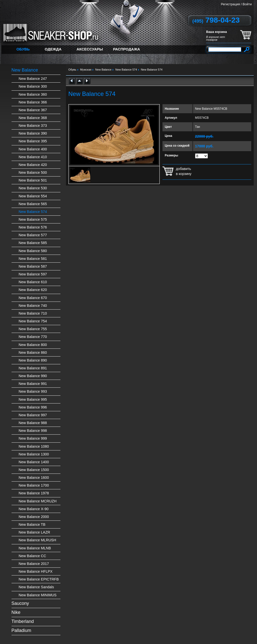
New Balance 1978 (34, 493)
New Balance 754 (33, 321)
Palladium (21, 630)
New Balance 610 (33, 282)
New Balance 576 (33, 227)
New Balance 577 (33, 235)
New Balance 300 (33, 86)
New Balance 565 (33, 204)
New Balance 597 (33, 274)
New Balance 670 (33, 298)
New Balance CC (32, 556)
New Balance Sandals (36, 587)
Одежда (53, 49)
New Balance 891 (33, 368)
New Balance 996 (33, 407)
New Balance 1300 (34, 454)
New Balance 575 (33, 219)
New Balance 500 (33, 172)
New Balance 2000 (34, 517)
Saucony (20, 603)
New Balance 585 (33, 243)
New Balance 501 (33, 180)
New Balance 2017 (34, 564)
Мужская (86, 70)
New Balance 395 (33, 141)
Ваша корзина (217, 32)
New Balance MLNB (35, 548)
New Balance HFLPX (35, 571)
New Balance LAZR (34, 532)
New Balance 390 (33, 133)
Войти (247, 4)
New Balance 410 (33, 157)
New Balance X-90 (33, 509)
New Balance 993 (33, 391)
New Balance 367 (33, 110)
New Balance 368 (33, 118)
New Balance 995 (33, 399)
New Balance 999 (33, 438)
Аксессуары (90, 49)
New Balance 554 (33, 196)
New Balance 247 (33, 79)
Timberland (23, 621)
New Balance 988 (33, 423)
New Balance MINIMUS (37, 595)
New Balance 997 (33, 415)
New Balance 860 (33, 353)
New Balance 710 (33, 313)
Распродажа (127, 49)
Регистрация (230, 4)
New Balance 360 (33, 94)
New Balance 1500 (34, 470)
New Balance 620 (33, 290)
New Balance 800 (33, 345)
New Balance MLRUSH (37, 540)
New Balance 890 (33, 360)
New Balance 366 (33, 102)
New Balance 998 (33, 431)
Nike (16, 612)
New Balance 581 (33, 259)
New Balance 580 (33, 251)
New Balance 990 (33, 376)
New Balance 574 (33, 212)
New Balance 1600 (34, 478)
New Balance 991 (33, 384)
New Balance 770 (33, 337)
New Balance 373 (33, 126)
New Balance (25, 70)
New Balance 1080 (34, 446)
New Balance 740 (33, 306)
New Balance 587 (33, 266)
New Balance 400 (33, 149)
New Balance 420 (33, 165)
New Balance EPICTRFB (39, 579)
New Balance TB (32, 524)
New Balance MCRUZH (37, 501)
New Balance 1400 (34, 462)
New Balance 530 (33, 188)
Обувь (23, 49)
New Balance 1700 (34, 485)
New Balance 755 (33, 329)
